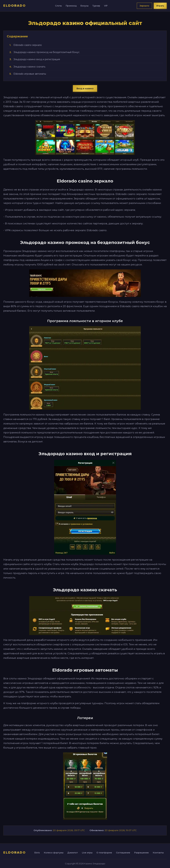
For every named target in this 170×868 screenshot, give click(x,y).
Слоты (58, 6)
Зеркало (144, 6)
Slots (37, 853)
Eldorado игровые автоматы (30, 74)
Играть (160, 6)
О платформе (104, 853)
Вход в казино (85, 88)
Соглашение (123, 853)
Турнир (96, 6)
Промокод (71, 6)
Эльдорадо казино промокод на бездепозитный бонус (46, 52)
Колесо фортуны (54, 853)
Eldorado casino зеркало (28, 45)
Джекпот (73, 853)
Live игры (87, 853)
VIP (106, 6)
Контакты (158, 853)
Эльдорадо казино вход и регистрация (37, 59)
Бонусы (85, 6)
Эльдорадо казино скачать (29, 67)
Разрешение (141, 853)
